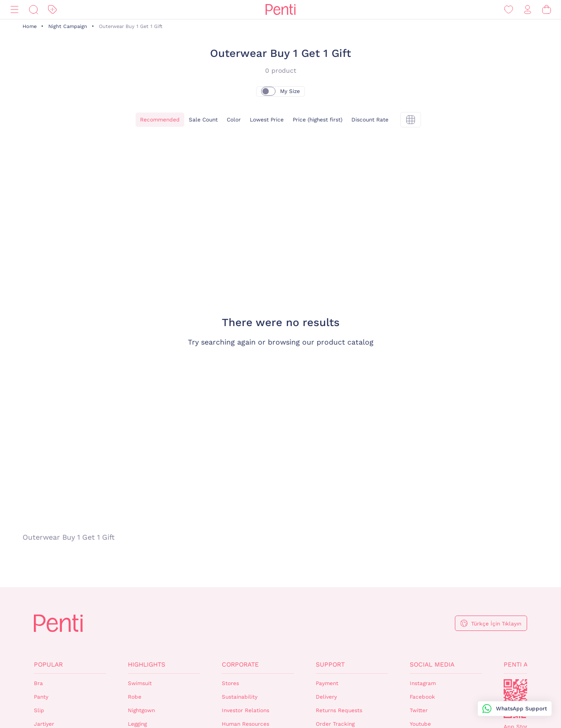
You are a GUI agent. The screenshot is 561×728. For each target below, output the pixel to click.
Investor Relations (245, 710)
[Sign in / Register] (528, 10)
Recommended (160, 120)
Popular (48, 664)
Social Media (432, 664)
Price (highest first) (318, 120)
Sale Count (203, 120)
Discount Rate (370, 120)
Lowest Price (267, 120)
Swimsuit (140, 683)
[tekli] (411, 120)
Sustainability (240, 697)
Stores (230, 683)
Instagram (423, 683)
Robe (135, 697)
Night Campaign (68, 26)
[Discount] (52, 10)
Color (234, 120)
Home (30, 26)
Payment (327, 683)
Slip (39, 710)
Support (330, 664)
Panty (41, 697)
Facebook (422, 697)
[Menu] (14, 10)
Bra (38, 683)
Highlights (147, 664)
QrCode (523, 699)
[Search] (33, 10)
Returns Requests (339, 710)
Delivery (326, 697)
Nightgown (141, 710)
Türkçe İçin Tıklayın (496, 624)
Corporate (240, 664)
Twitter (419, 710)
